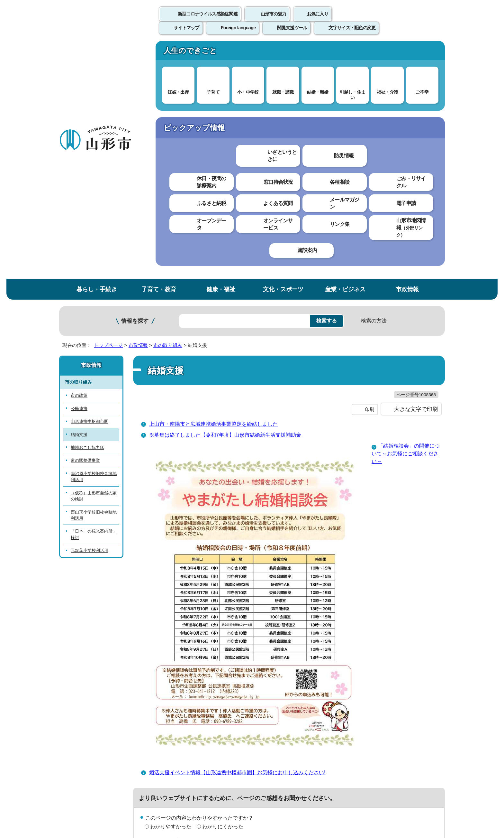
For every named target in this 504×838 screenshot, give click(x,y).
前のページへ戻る (370, 669)
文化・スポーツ (283, 53)
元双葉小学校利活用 (90, 314)
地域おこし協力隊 (87, 211)
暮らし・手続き (97, 53)
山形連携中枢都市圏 (90, 185)
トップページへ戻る (423, 669)
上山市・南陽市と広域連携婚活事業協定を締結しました (213, 201)
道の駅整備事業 (85, 224)
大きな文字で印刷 (416, 186)
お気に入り (318, 21)
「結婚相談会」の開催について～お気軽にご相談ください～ (406, 230)
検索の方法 (374, 84)
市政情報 (407, 53)
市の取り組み (168, 109)
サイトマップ (322, 689)
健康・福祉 (221, 53)
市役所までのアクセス (136, 785)
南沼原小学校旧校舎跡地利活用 (94, 240)
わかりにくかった (223, 603)
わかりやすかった (171, 603)
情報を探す (135, 84)
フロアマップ (82, 785)
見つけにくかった (223, 625)
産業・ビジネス (345, 53)
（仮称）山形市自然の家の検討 (94, 259)
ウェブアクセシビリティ (259, 689)
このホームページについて (95, 689)
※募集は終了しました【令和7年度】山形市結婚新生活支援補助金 (225, 212)
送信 (290, 640)
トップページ (108, 109)
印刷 (370, 186)
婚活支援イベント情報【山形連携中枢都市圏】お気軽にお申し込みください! (237, 549)
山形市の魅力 (274, 21)
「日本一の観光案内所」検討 (94, 298)
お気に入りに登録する (417, 124)
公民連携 (79, 172)
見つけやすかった (171, 625)
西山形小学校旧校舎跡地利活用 (94, 278)
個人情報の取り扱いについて (178, 689)
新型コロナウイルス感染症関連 (208, 21)
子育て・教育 (159, 53)
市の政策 (79, 159)
